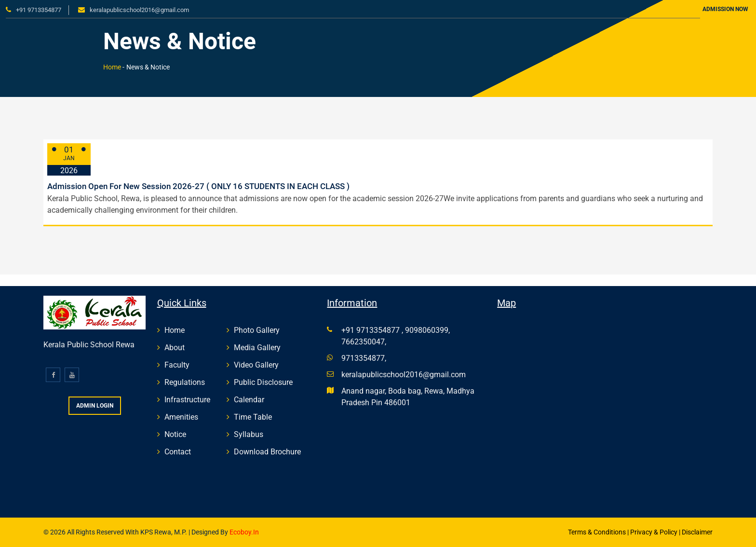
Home (112, 67)
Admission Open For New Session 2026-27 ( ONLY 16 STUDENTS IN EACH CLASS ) (198, 186)
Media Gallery (257, 348)
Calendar (249, 400)
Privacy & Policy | (655, 532)
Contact (178, 452)
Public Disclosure (263, 382)
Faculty (177, 365)
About (175, 348)
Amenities (181, 417)
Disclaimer (697, 532)
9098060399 (427, 330)
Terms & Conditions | (598, 532)
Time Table (253, 417)
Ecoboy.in (243, 532)
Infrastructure (187, 400)
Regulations (185, 382)
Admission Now (725, 9)
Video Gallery (256, 365)
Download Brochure (267, 452)
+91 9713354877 (39, 10)
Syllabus (249, 434)
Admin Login (95, 406)
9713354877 (363, 358)
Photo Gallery (257, 330)
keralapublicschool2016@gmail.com (139, 10)
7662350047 (363, 342)
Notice (175, 434)
